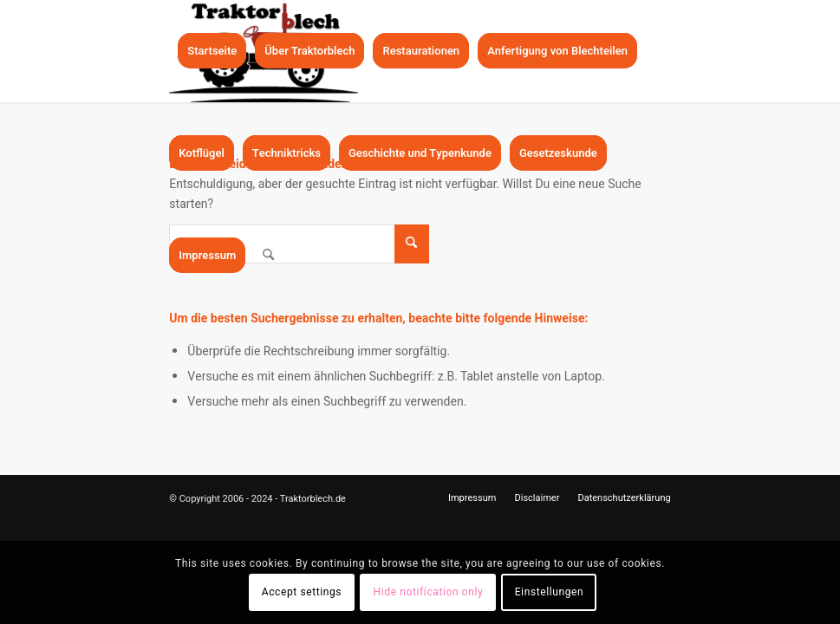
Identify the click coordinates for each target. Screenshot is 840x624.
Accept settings (302, 592)
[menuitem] (212, 51)
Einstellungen (550, 592)
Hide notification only (429, 592)
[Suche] (268, 256)
